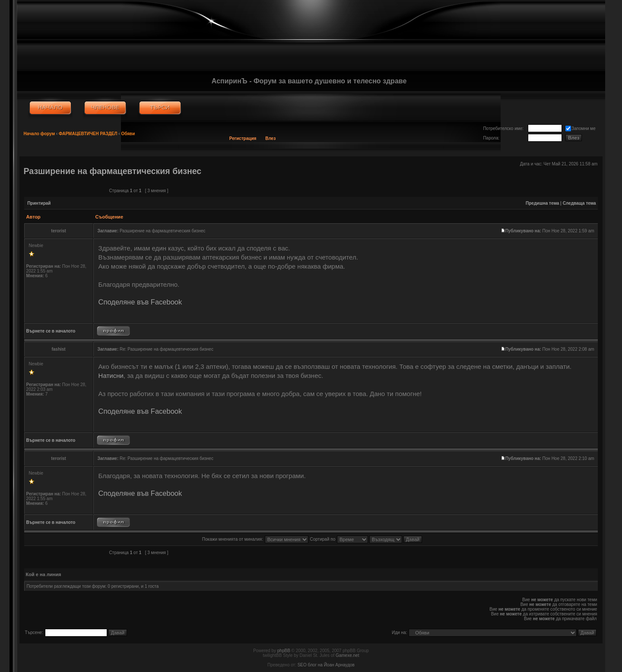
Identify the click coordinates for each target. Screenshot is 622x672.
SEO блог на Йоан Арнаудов (326, 665)
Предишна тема (542, 203)
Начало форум (40, 134)
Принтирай (39, 203)
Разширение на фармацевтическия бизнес (113, 171)
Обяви (128, 134)
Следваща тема (579, 203)
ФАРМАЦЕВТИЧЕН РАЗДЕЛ (88, 134)
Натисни (111, 376)
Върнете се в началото (51, 331)
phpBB (284, 651)
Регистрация (243, 138)
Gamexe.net (347, 655)
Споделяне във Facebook (140, 302)
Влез (270, 138)
